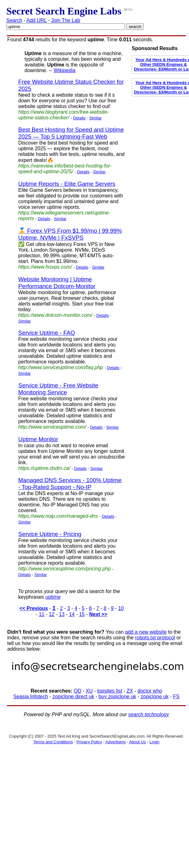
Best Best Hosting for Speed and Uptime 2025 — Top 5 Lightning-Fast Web (71, 133)
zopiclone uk (155, 697)
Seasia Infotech (31, 697)
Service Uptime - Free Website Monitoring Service (58, 389)
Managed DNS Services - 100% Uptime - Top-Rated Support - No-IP (70, 484)
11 (42, 614)
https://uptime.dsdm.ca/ (44, 468)
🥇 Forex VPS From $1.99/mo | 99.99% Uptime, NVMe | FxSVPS (70, 234)
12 (52, 614)
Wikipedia (64, 70)
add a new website (146, 632)
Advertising (115, 742)
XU (89, 691)
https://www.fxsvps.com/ (45, 267)
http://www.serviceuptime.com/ (52, 427)
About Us (137, 742)
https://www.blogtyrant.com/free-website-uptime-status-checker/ (64, 115)
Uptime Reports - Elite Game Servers (67, 184)
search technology (149, 714)
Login (154, 742)
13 (62, 614)
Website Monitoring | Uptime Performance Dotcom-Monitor (57, 283)
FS (176, 697)
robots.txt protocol (155, 638)
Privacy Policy (89, 742)
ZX (130, 691)
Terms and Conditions (53, 742)
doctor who (150, 691)
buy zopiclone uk (117, 697)
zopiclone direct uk (73, 697)
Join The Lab (66, 20)
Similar (96, 118)
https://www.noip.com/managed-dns (58, 516)
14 (72, 614)
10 (121, 608)
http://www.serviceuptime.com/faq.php (61, 367)
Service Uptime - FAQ (47, 333)
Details (79, 118)
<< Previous (33, 608)
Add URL (36, 20)
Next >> (98, 614)
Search (14, 20)
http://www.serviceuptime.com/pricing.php (64, 569)
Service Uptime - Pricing (50, 534)
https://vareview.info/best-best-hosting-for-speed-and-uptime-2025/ (65, 169)
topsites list (110, 691)
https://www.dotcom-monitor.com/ (55, 315)
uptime (53, 597)
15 (82, 614)
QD (78, 691)
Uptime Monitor (38, 439)
